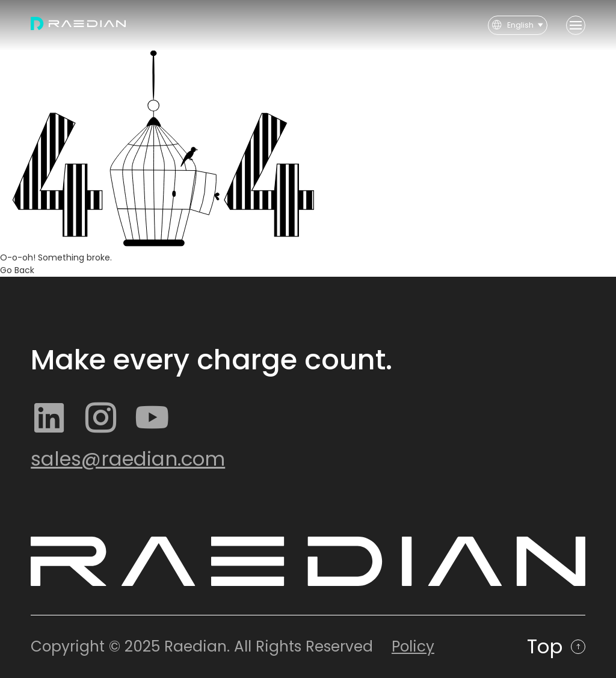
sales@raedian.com (128, 459)
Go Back (17, 270)
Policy (413, 646)
